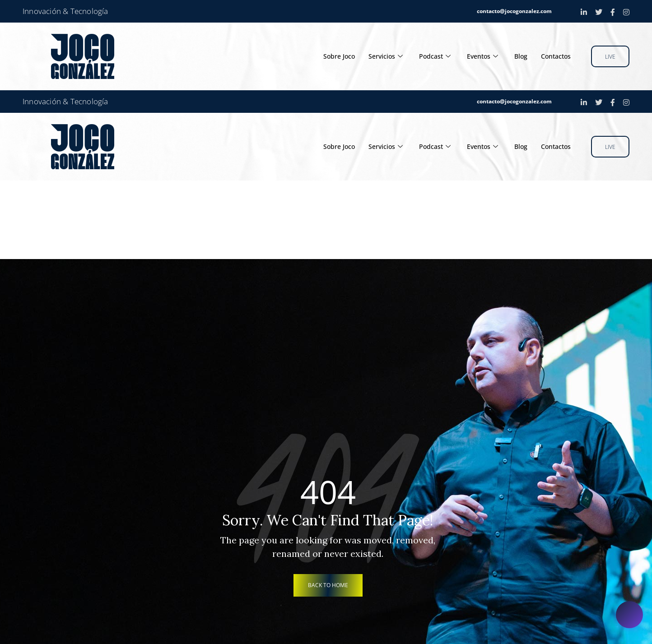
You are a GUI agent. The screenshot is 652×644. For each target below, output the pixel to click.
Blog (518, 56)
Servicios (379, 56)
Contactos (555, 56)
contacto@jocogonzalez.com (514, 11)
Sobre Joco (331, 56)
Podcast (429, 56)
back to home (328, 585)
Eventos (478, 56)
